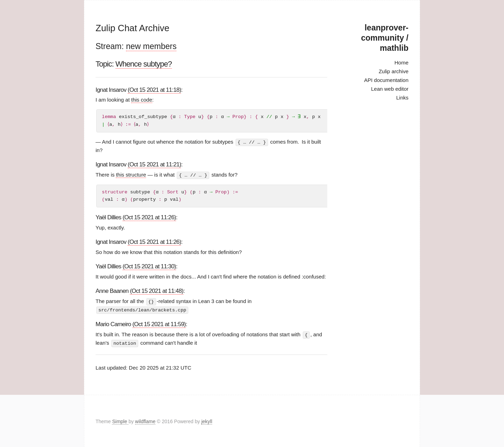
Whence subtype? (144, 64)
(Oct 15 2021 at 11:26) (149, 217)
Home (401, 63)
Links (402, 98)
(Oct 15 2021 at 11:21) (155, 164)
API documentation (386, 80)
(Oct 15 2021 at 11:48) (157, 291)
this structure (131, 175)
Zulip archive (394, 71)
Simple (120, 420)
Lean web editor (390, 89)
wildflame (145, 420)
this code (142, 100)
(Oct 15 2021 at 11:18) (155, 90)
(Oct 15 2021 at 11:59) (159, 324)
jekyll (207, 420)
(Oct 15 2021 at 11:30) (149, 266)
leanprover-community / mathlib (385, 38)
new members (151, 46)
